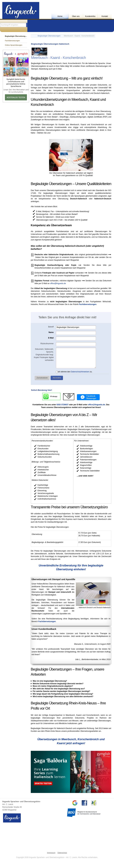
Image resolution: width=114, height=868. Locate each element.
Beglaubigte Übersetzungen (49, 36)
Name (51, 332)
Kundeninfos (90, 16)
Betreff (51, 327)
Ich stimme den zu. (74, 372)
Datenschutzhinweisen (80, 372)
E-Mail (51, 338)
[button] (42, 378)
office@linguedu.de (58, 283)
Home (60, 16)
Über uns (76, 16)
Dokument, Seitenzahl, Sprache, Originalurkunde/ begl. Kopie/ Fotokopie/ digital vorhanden (44, 355)
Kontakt (105, 16)
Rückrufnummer (47, 344)
